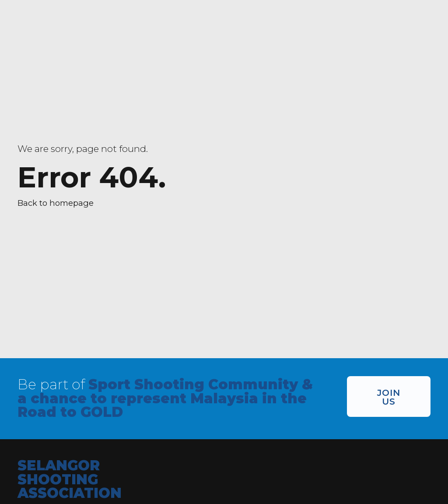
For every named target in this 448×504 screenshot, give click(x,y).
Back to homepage (56, 203)
